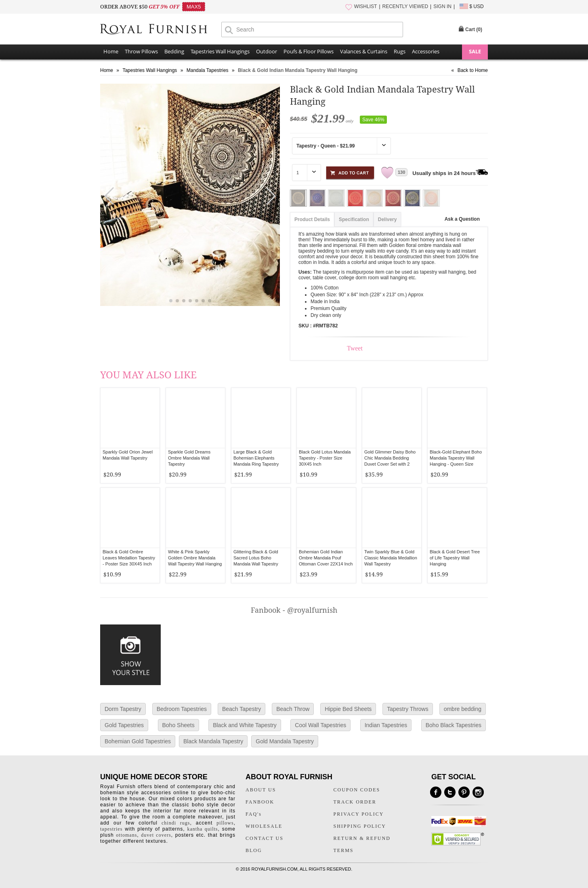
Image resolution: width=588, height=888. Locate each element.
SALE (475, 51)
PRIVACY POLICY (359, 814)
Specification (354, 219)
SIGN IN (442, 6)
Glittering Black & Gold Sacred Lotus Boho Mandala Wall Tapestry (256, 558)
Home (111, 51)
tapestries (111, 829)
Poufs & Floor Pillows (309, 51)
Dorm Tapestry (123, 709)
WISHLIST (366, 6)
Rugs (400, 51)
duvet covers (156, 835)
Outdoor (267, 51)
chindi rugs (176, 823)
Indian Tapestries (386, 725)
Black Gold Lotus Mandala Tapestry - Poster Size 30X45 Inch (325, 458)
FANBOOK (260, 802)
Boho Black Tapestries (454, 725)
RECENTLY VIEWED (405, 6)
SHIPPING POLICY (360, 826)
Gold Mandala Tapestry (285, 741)
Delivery (387, 219)
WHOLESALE (264, 826)
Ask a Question (462, 219)
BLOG (254, 850)
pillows (225, 823)
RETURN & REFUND (362, 838)
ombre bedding (463, 709)
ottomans (126, 835)
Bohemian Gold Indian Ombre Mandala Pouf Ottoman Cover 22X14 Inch (326, 558)
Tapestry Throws (407, 709)
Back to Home (473, 70)
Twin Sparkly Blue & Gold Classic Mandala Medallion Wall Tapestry (391, 558)
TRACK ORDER (355, 802)
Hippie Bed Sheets (348, 709)
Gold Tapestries (124, 725)
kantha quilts (202, 829)
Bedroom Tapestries (182, 709)
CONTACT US (265, 838)
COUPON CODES (357, 790)
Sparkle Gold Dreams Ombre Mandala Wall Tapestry (189, 458)
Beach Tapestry (241, 709)
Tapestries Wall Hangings (220, 51)
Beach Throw (293, 709)
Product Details (312, 219)
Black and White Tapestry (245, 725)
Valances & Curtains (364, 51)
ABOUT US (261, 790)
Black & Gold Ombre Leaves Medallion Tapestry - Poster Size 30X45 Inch (129, 558)
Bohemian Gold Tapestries (138, 741)
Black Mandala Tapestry (213, 741)
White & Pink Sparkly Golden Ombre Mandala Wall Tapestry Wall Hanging (195, 558)
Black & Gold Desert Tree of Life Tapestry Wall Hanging (455, 558)
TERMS (344, 850)
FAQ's (254, 814)
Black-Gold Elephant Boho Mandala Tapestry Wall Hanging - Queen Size (456, 458)
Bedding (174, 51)
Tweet (355, 348)
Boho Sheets (178, 725)
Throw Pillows (141, 51)
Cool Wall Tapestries (320, 725)
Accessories (426, 51)
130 (401, 172)
